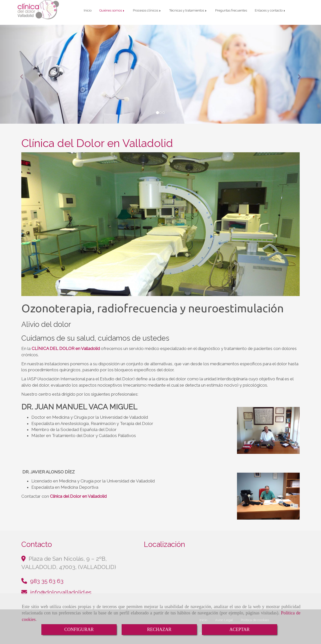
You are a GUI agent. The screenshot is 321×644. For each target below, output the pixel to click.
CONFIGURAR (79, 629)
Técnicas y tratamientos (188, 10)
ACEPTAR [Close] (240, 629)
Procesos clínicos (147, 10)
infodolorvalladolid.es (61, 589)
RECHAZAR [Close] (159, 629)
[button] (24, 70)
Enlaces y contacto (270, 10)
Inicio (88, 10)
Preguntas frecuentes (231, 10)
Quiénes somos (112, 10)
